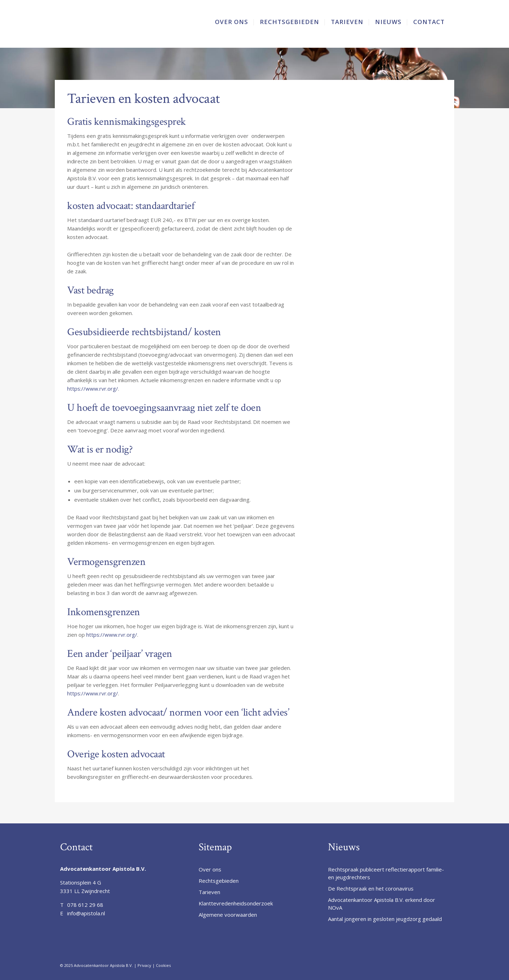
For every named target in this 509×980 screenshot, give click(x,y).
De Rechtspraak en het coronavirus (371, 888)
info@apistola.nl (86, 913)
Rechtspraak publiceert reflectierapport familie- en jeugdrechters (386, 873)
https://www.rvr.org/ (93, 389)
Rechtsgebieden (219, 881)
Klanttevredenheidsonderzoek (236, 903)
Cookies (163, 965)
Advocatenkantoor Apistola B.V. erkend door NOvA (382, 904)
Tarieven (209, 892)
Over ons (210, 869)
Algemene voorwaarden (228, 915)
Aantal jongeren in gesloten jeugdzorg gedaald (385, 919)
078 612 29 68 (85, 905)
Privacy (144, 965)
